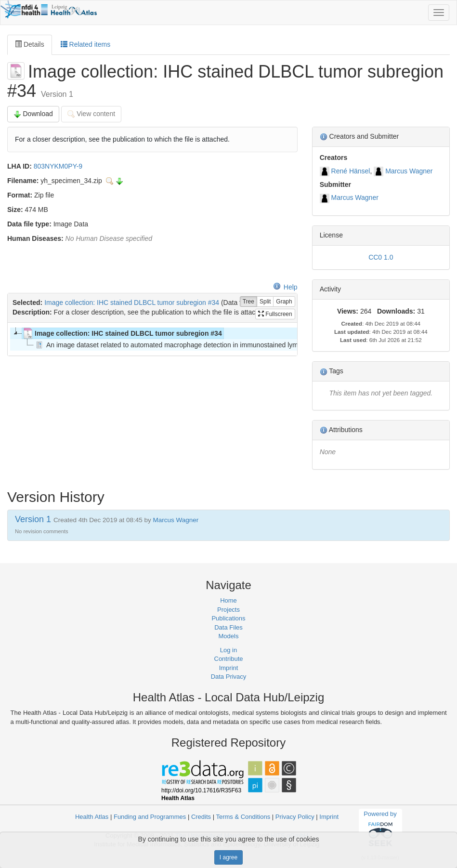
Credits (201, 817)
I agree (228, 857)
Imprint (229, 668)
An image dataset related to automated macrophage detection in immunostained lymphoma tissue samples (199, 345)
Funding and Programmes (150, 817)
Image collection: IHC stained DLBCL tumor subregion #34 (132, 302)
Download (33, 114)
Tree (248, 302)
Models (229, 636)
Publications (228, 618)
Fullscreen (275, 314)
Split (265, 302)
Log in (228, 650)
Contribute (229, 659)
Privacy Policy (295, 817)
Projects (228, 610)
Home (228, 600)
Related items (85, 44)
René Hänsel (351, 171)
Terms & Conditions (243, 817)
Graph (284, 302)
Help (285, 287)
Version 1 (34, 519)
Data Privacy (229, 677)
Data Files (228, 627)
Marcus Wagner (409, 171)
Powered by (380, 830)
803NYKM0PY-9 (58, 166)
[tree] (152, 339)
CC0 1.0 (381, 257)
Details (30, 44)
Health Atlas (92, 817)
